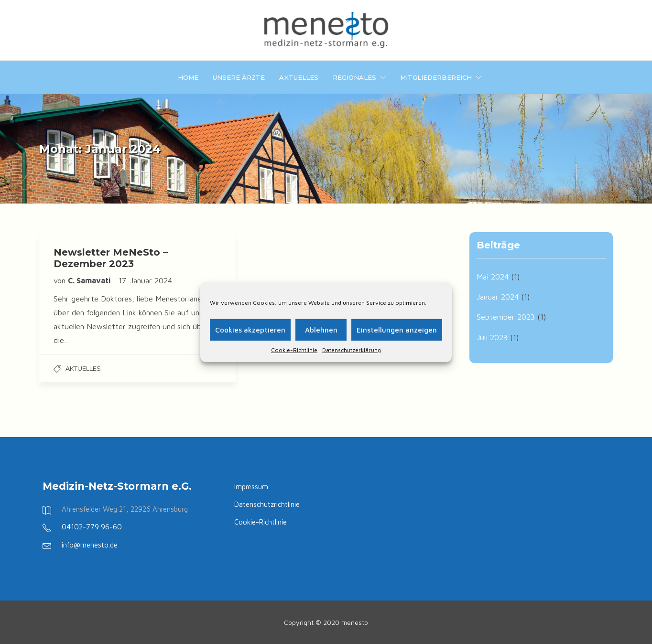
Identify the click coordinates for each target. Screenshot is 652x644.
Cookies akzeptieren (250, 329)
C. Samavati (90, 280)
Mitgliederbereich (436, 77)
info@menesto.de (90, 545)
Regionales (354, 77)
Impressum (251, 487)
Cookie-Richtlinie (294, 350)
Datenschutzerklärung (352, 350)
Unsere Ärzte (239, 77)
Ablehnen (321, 329)
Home (188, 77)
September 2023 (506, 317)
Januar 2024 (498, 297)
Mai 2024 (493, 277)
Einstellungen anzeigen (397, 329)
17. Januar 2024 (145, 280)
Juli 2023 (492, 337)
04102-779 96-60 (92, 527)
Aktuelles (299, 77)
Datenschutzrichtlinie (267, 504)
